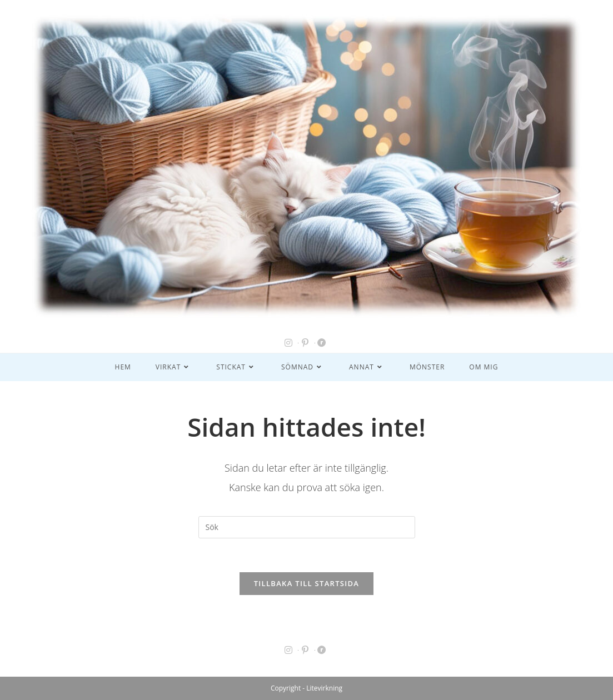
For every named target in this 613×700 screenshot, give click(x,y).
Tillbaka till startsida (307, 583)
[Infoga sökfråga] (307, 527)
